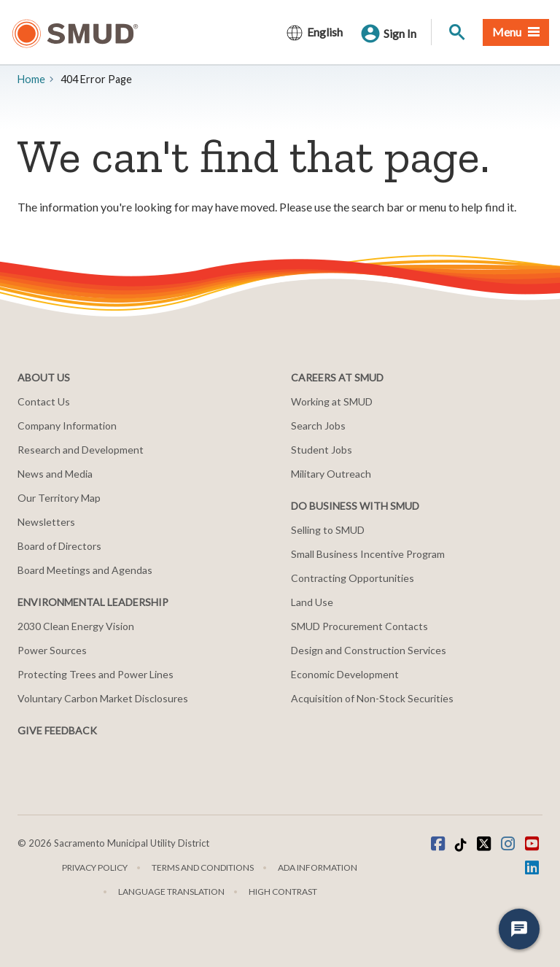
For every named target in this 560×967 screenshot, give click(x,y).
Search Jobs (318, 426)
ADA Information (318, 867)
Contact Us (44, 401)
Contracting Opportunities (353, 578)
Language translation (171, 892)
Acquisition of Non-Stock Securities (372, 698)
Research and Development (81, 450)
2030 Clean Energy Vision (76, 626)
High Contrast (283, 892)
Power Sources (52, 650)
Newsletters (46, 522)
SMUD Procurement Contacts (359, 626)
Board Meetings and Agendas (85, 570)
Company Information (67, 426)
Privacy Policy (95, 867)
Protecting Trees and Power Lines (96, 674)
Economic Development (345, 674)
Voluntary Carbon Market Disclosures (103, 698)
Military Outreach (331, 474)
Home (31, 79)
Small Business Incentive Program (368, 554)
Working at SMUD (332, 401)
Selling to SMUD (328, 530)
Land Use (312, 602)
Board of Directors (59, 546)
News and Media (55, 474)
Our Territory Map (59, 498)
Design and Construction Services (369, 650)
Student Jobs (322, 450)
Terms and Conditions (203, 867)
